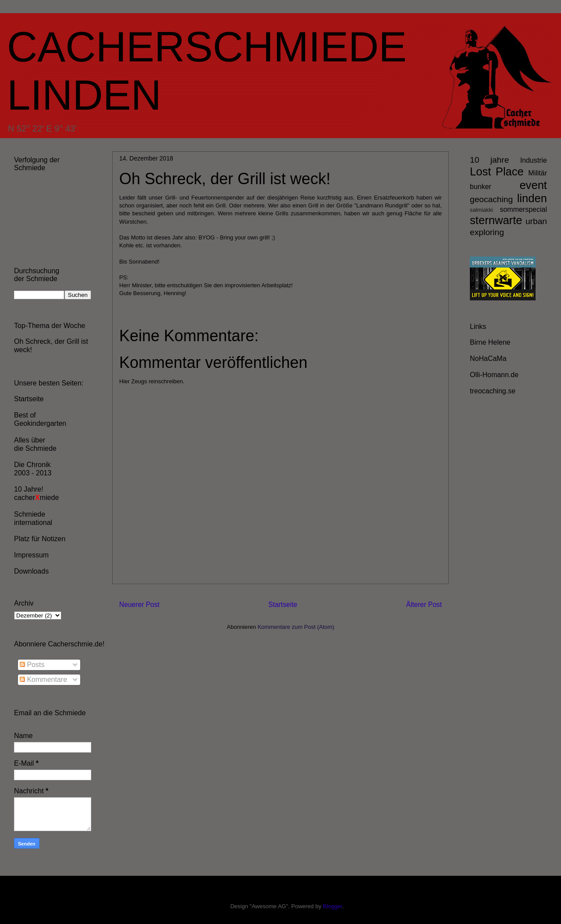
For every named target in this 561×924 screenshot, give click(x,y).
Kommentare (43, 680)
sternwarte (496, 220)
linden (532, 198)
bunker (481, 187)
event (533, 185)
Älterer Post (424, 605)
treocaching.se (493, 391)
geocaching (491, 199)
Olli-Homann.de (494, 375)
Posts (32, 665)
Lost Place (497, 171)
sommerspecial (523, 209)
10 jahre (489, 160)
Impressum (31, 555)
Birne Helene (490, 342)
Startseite (283, 605)
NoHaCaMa (488, 359)
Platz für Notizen (40, 539)
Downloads (31, 571)
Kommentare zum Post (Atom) (296, 627)
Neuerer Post (139, 605)
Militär (538, 173)
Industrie (534, 160)
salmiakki (481, 210)
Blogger (333, 906)
